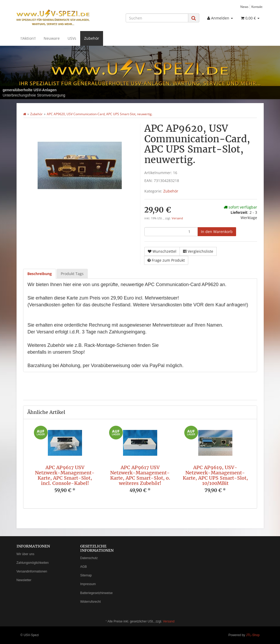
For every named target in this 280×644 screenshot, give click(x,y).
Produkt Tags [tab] (72, 274)
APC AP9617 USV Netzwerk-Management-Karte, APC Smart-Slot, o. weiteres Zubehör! (140, 475)
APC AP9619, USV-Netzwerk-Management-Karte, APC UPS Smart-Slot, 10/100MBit (215, 475)
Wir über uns (26, 554)
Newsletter (24, 580)
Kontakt (257, 7)
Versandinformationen (32, 571)
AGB (83, 567)
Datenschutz (89, 558)
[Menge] (171, 232)
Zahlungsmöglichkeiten (33, 563)
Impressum (88, 584)
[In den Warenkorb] (217, 232)
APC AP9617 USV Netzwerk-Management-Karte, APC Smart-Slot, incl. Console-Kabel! (65, 475)
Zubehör (92, 38)
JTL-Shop (253, 635)
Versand (177, 218)
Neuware (52, 38)
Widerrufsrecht (90, 602)
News (244, 7)
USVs (72, 38)
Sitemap (86, 575)
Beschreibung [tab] (40, 274)
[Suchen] (157, 18)
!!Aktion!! (28, 38)
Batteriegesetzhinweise (96, 593)
